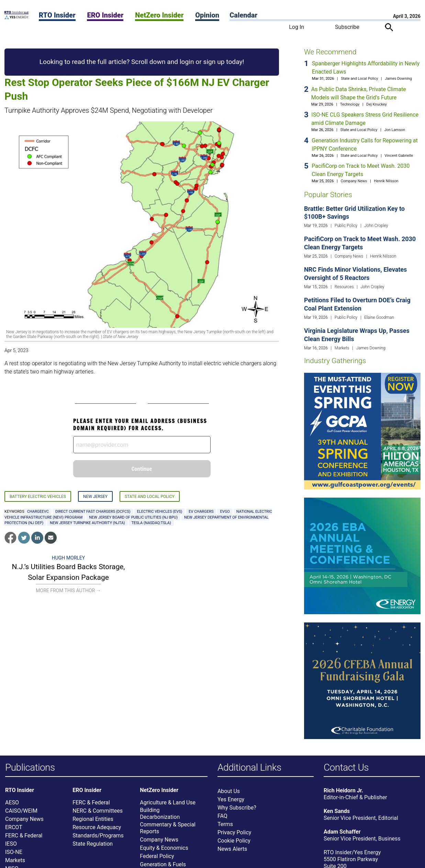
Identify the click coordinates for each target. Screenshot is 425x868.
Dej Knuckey (377, 104)
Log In (297, 27)
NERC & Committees (98, 811)
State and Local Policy (150, 497)
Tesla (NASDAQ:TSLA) (151, 523)
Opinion (207, 15)
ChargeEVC (38, 512)
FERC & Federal (24, 836)
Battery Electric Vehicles (38, 497)
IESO (11, 844)
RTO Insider (57, 15)
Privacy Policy (234, 832)
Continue (142, 469)
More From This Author (68, 590)
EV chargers (201, 512)
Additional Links (249, 768)
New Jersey (95, 497)
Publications (30, 768)
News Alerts (232, 849)
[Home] (16, 17)
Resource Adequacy (97, 827)
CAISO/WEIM (21, 811)
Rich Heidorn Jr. (343, 790)
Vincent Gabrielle (399, 156)
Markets (342, 348)
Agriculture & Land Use (168, 802)
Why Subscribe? (237, 808)
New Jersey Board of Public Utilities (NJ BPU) (133, 517)
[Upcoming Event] (362, 431)
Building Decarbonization (160, 813)
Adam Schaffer (342, 832)
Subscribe (347, 27)
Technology (350, 104)
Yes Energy (231, 799)
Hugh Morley (68, 558)
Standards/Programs (98, 836)
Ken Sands (337, 811)
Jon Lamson (395, 130)
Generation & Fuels (163, 864)
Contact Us (346, 768)
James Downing (398, 79)
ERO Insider (105, 15)
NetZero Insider (159, 15)
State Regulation (93, 844)
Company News (354, 181)
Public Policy (346, 226)
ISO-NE (14, 852)
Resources (344, 287)
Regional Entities (93, 819)
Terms (225, 824)
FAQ (222, 816)
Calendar (243, 15)
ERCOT (14, 827)
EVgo (225, 512)
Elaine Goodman (379, 317)
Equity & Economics (164, 848)
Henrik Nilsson (386, 181)
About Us (229, 791)
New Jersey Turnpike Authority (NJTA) (87, 523)
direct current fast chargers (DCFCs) (93, 512)
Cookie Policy (234, 841)
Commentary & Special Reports (168, 828)
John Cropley (376, 226)
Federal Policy (157, 856)
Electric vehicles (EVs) (160, 512)
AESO (12, 802)
